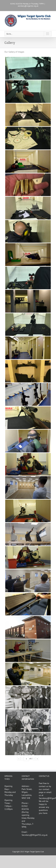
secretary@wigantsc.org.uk (28, 6)
